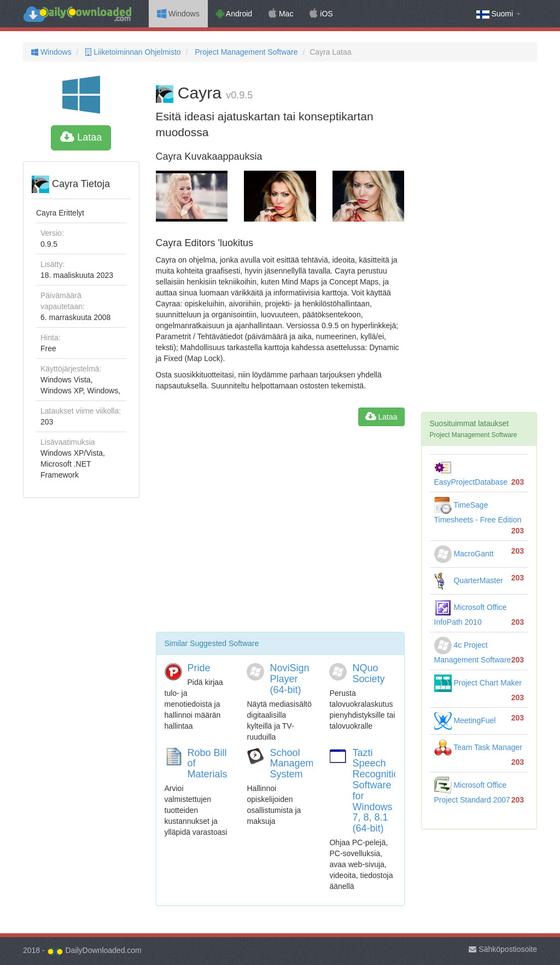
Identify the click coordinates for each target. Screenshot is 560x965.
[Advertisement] (280, 533)
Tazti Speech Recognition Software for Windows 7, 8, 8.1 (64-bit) (378, 791)
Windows (178, 14)
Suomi (498, 14)
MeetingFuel (465, 720)
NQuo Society (368, 673)
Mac (281, 14)
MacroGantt (464, 554)
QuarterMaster (469, 580)
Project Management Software (245, 52)
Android (234, 14)
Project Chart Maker (478, 683)
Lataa (81, 137)
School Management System (298, 764)
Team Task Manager (478, 747)
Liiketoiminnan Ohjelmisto (132, 52)
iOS (321, 14)
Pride (199, 668)
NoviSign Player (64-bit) (289, 679)
